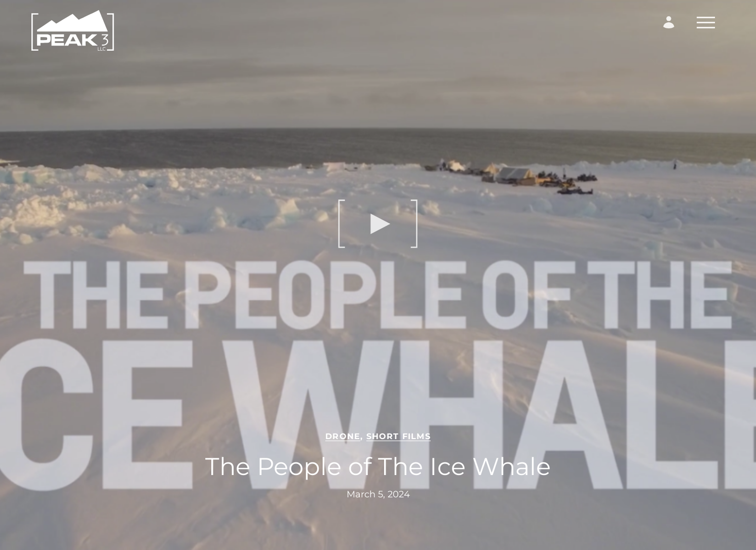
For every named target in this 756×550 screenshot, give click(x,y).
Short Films (399, 436)
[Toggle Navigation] (706, 23)
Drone (343, 436)
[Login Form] (669, 22)
